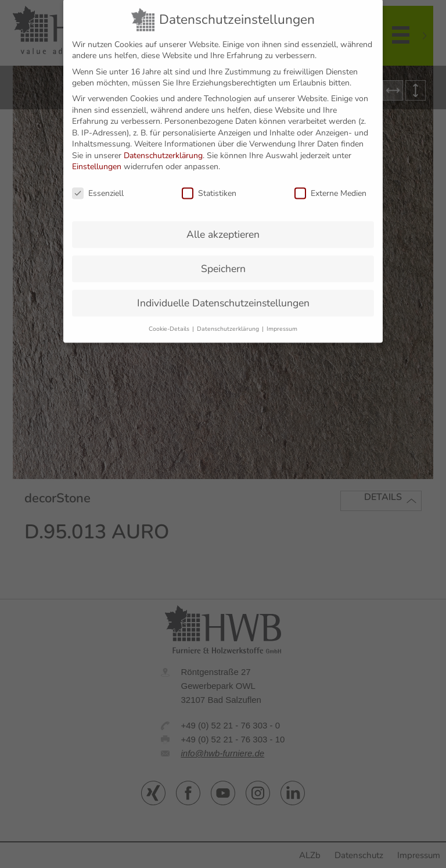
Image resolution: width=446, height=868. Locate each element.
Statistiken (209, 186)
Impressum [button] (282, 321)
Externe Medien (330, 186)
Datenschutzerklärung (163, 147)
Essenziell (98, 186)
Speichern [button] (223, 260)
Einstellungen (97, 159)
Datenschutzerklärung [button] (229, 321)
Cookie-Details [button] (170, 321)
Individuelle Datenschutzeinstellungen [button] (223, 295)
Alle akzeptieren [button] (223, 227)
